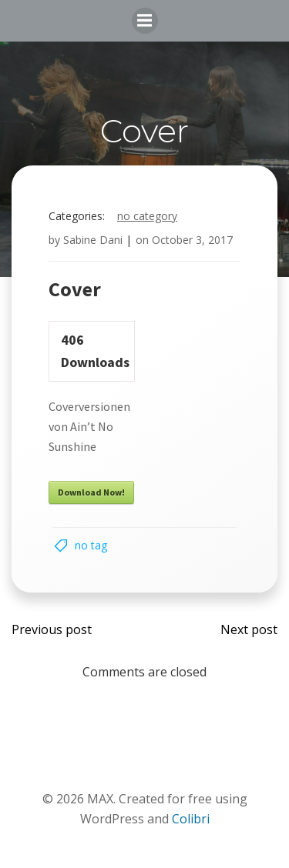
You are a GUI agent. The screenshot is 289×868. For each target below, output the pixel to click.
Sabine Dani (93, 240)
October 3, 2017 (192, 240)
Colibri (191, 819)
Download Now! (91, 492)
